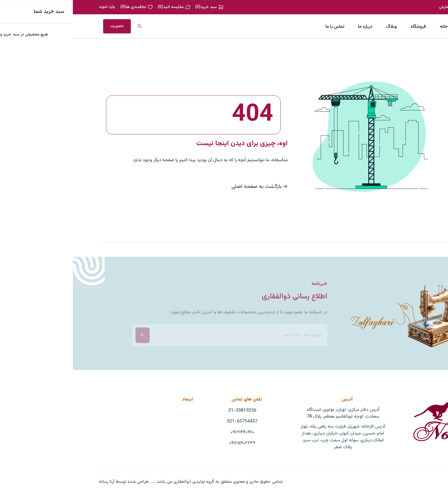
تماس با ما (262, 27)
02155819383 (409, 7)
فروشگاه (345, 27)
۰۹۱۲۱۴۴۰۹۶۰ (169, 433)
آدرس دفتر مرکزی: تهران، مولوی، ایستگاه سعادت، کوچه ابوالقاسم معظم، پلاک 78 (270, 413)
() (137, 7)
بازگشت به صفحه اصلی (187, 187)
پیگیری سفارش (379, 7)
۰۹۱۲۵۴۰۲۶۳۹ (169, 443)
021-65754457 (169, 422)
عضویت (44, 26)
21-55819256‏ (169, 411)
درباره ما (292, 27)
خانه (371, 27)
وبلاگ (319, 27)
